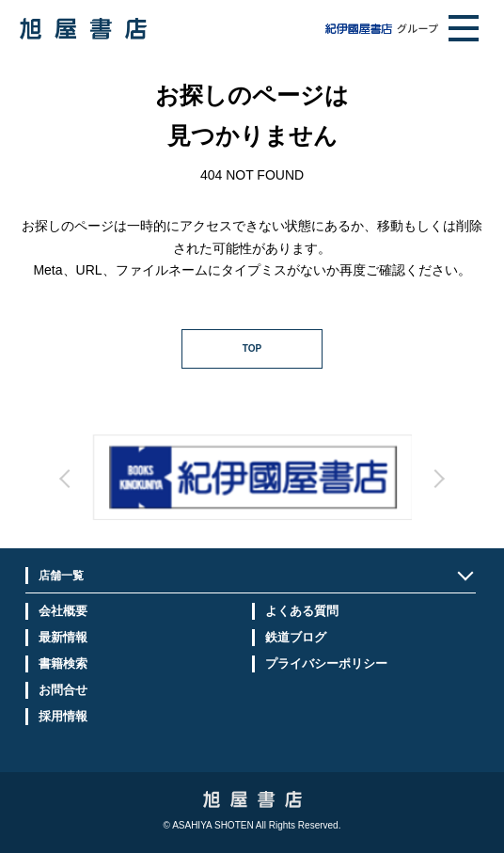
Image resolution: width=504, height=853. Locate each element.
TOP (252, 348)
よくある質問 (302, 611)
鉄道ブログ (296, 637)
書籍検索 (63, 663)
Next (328, 496)
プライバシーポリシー (326, 663)
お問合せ (63, 690)
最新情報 (63, 637)
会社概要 (63, 611)
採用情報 (63, 716)
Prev (177, 496)
